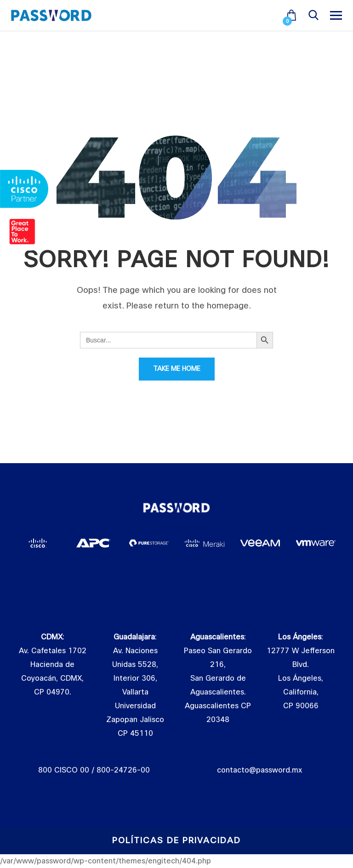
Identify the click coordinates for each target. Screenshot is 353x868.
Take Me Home (177, 369)
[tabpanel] (38, 543)
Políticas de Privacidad (176, 841)
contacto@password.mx (259, 770)
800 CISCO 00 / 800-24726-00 (94, 770)
